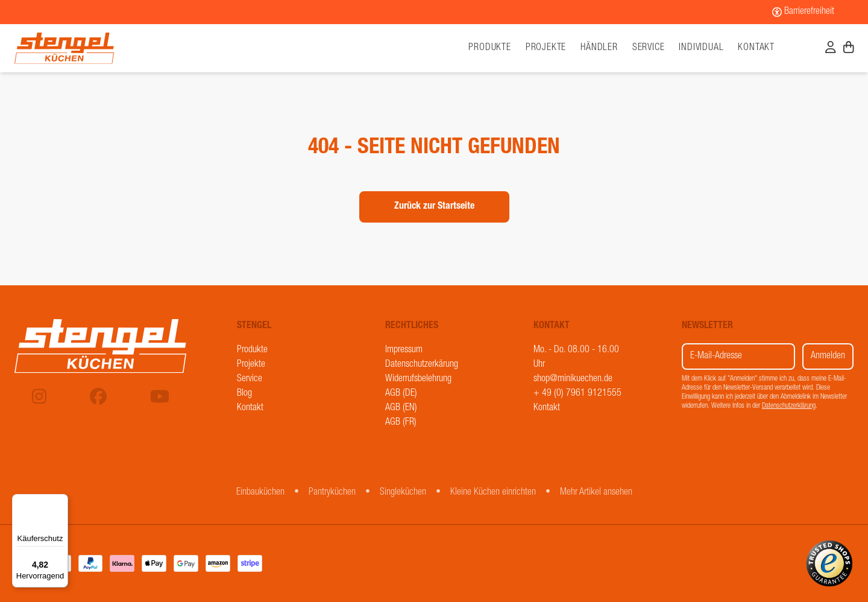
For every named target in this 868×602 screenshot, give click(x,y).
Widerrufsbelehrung (418, 379)
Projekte (546, 48)
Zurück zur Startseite (434, 207)
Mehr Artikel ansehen (596, 493)
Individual (701, 48)
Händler (599, 48)
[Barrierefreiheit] (803, 12)
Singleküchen (403, 493)
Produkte (252, 350)
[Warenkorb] (849, 49)
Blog (244, 394)
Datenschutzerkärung (422, 365)
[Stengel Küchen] (119, 48)
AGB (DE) (401, 394)
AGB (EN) (401, 408)
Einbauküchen (260, 493)
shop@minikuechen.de (573, 379)
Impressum (404, 350)
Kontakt (756, 48)
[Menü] (61, 501)
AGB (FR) (401, 423)
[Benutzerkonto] (831, 49)
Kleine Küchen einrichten (493, 493)
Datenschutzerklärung (789, 406)
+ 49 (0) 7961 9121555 (577, 394)
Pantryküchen (332, 493)
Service (649, 48)
